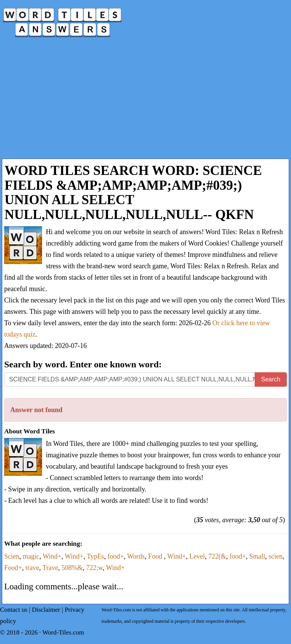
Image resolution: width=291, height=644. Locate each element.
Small (257, 556)
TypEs (95, 556)
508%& (72, 568)
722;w (94, 568)
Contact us (14, 610)
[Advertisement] (145, 102)
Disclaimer (46, 610)
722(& (217, 556)
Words (136, 556)
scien (276, 556)
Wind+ (52, 556)
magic (31, 556)
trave (32, 568)
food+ (116, 556)
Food (156, 556)
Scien (12, 556)
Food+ (13, 568)
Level (197, 556)
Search (271, 379)
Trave (50, 568)
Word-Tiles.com (63, 632)
